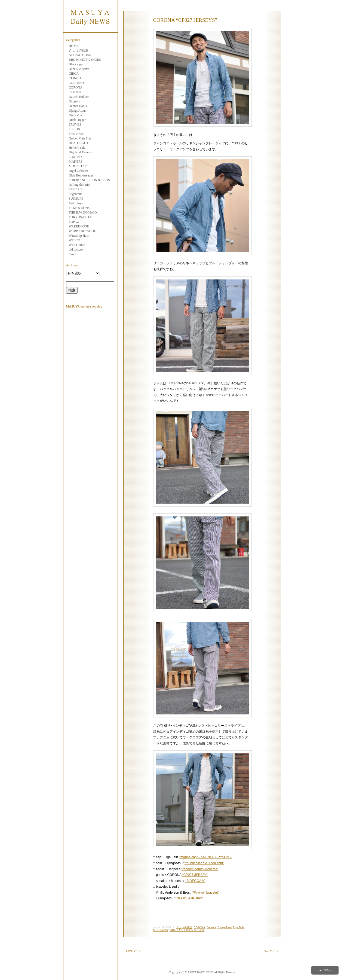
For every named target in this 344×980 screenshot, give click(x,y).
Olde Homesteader (81, 175)
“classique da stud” (189, 898)
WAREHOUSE (79, 226)
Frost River (76, 134)
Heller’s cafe (77, 148)
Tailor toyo (76, 203)
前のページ (133, 951)
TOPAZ (74, 222)
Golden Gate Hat (80, 138)
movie (73, 254)
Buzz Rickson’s (79, 69)
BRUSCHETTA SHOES (85, 60)
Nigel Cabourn (79, 171)
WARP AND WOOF (82, 231)
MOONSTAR (78, 166)
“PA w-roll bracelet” (205, 893)
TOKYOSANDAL (81, 217)
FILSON (75, 129)
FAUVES (75, 124)
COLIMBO (76, 83)
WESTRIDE (77, 245)
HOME (74, 46)
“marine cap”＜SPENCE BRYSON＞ (206, 857)
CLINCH (75, 78)
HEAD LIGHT (79, 143)
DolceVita (76, 115)
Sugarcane (76, 194)
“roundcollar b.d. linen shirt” (204, 863)
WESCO (75, 240)
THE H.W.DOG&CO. (83, 212)
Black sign (76, 64)
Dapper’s (75, 101)
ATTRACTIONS (80, 55)
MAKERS (76, 162)
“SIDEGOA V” (195, 881)
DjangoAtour (77, 111)
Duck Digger (77, 120)
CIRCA (74, 74)
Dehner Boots (78, 106)
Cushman (75, 92)
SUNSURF (76, 199)
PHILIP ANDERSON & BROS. (90, 180)
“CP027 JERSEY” (195, 875)
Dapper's (211, 927)
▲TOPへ (325, 970)
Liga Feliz (76, 157)
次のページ (271, 951)
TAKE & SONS (79, 208)
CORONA (76, 87)
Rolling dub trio (79, 185)
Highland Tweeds (80, 152)
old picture (76, 249)
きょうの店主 (79, 50)
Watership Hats (79, 236)
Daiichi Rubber (79, 97)
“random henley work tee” (200, 869)
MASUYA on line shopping (84, 306)
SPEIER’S (76, 189)
